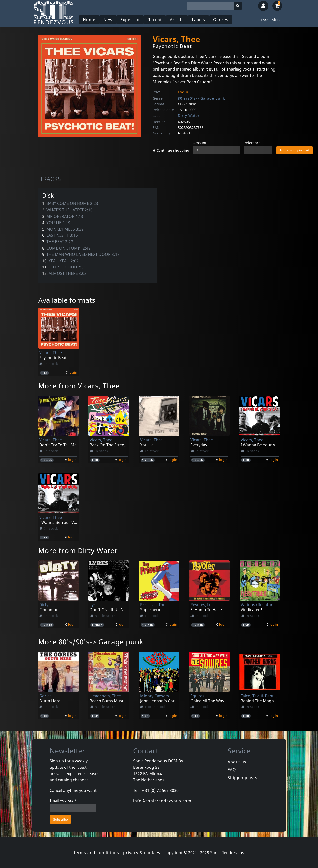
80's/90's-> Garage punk (201, 98)
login (73, 372)
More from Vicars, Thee (79, 386)
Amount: (200, 143)
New (108, 20)
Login (183, 92)
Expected (130, 20)
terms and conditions (96, 853)
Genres (221, 20)
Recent (155, 20)
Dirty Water (189, 116)
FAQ (264, 20)
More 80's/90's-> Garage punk (91, 642)
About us (237, 762)
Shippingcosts (242, 778)
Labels (199, 20)
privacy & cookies (142, 853)
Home (89, 20)
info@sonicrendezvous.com (162, 801)
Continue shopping (171, 150)
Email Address (63, 800)
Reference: (253, 143)
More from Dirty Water (78, 550)
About (277, 20)
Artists (177, 20)
